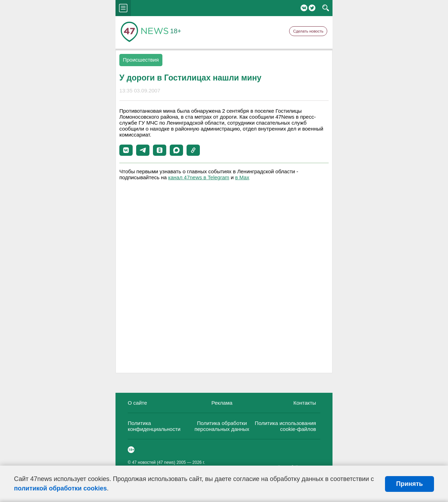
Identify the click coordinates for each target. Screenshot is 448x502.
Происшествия (141, 60)
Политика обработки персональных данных (222, 426)
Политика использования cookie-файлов (285, 426)
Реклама (222, 403)
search (326, 8)
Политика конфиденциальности (154, 426)
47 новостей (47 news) (154, 462)
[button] (126, 150)
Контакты (305, 403)
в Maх (242, 177)
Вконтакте (304, 8)
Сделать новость (308, 31)
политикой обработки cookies (60, 488)
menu (123, 8)
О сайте (137, 403)
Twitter (312, 8)
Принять (409, 484)
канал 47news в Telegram (199, 177)
